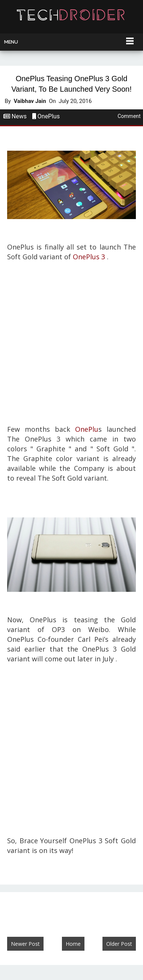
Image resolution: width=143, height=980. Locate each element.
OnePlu (87, 429)
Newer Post (25, 944)
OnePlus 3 (89, 257)
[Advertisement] (71, 343)
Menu (11, 42)
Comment (129, 116)
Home (73, 944)
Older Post (119, 944)
